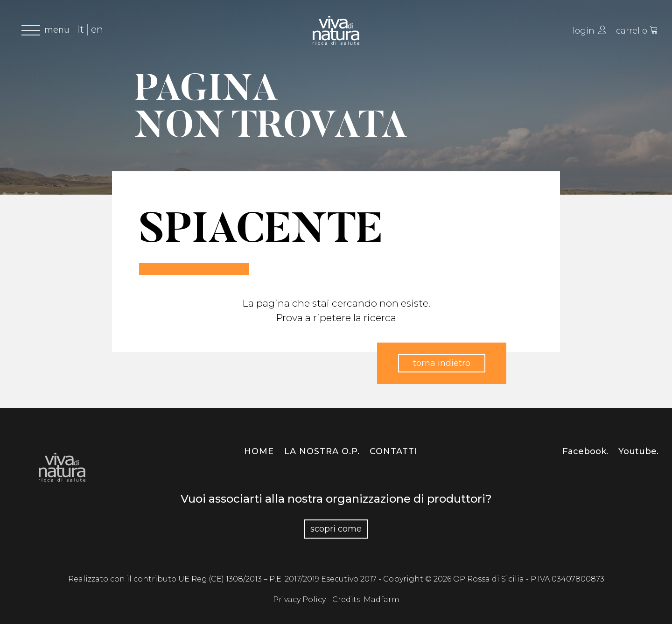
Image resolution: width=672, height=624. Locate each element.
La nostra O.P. (322, 451)
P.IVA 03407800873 (567, 579)
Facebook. (585, 451)
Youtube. (638, 451)
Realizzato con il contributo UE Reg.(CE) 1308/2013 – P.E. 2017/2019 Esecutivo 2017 (223, 579)
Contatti (394, 451)
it (80, 29)
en (97, 29)
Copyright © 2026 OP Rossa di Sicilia (455, 579)
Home (259, 451)
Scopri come (336, 529)
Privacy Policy (300, 599)
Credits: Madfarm (366, 599)
